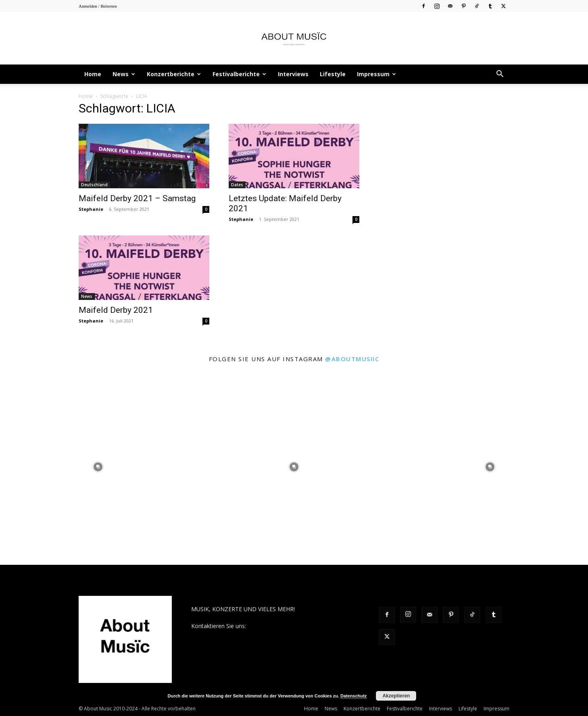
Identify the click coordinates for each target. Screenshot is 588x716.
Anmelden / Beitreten (98, 6)
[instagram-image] (98, 467)
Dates (237, 185)
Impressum (376, 74)
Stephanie (91, 209)
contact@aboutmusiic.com (283, 626)
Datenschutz (353, 696)
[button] (500, 75)
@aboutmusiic (352, 359)
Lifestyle (333, 74)
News (124, 74)
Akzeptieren (396, 696)
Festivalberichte (239, 74)
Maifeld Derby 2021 (116, 310)
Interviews (293, 74)
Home (93, 74)
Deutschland (94, 185)
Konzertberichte (174, 74)
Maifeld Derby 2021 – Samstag (137, 198)
